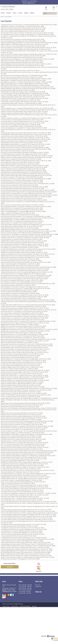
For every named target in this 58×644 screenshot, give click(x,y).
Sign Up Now (10, 567)
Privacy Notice (15, 606)
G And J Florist (8, 7)
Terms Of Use (6, 606)
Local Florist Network (25, 606)
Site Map (34, 606)
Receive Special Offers (10, 563)
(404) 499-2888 (7, 9)
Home (2, 17)
